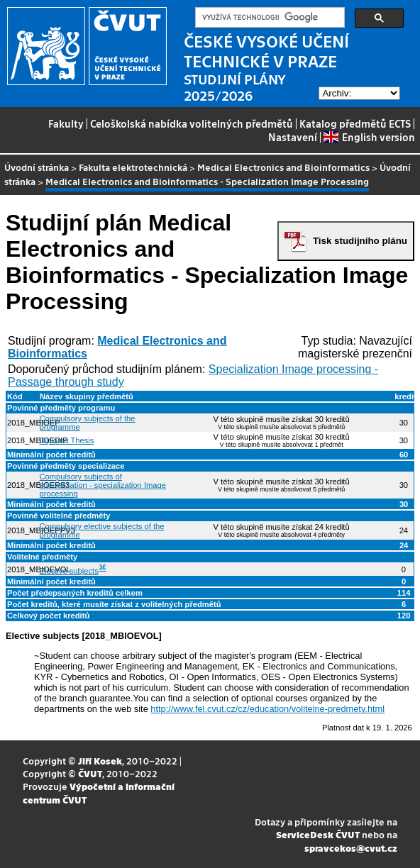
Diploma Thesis (67, 440)
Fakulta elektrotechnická (133, 167)
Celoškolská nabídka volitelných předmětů (192, 123)
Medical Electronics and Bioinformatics (283, 167)
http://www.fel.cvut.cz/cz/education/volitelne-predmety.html (267, 709)
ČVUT (90, 773)
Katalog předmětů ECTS (355, 123)
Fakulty (66, 123)
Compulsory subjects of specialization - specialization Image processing (103, 485)
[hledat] (269, 18)
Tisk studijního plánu (360, 241)
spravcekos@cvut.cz (351, 848)
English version (369, 137)
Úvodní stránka (37, 167)
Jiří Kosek (100, 761)
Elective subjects (69, 571)
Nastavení (293, 137)
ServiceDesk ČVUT (318, 834)
